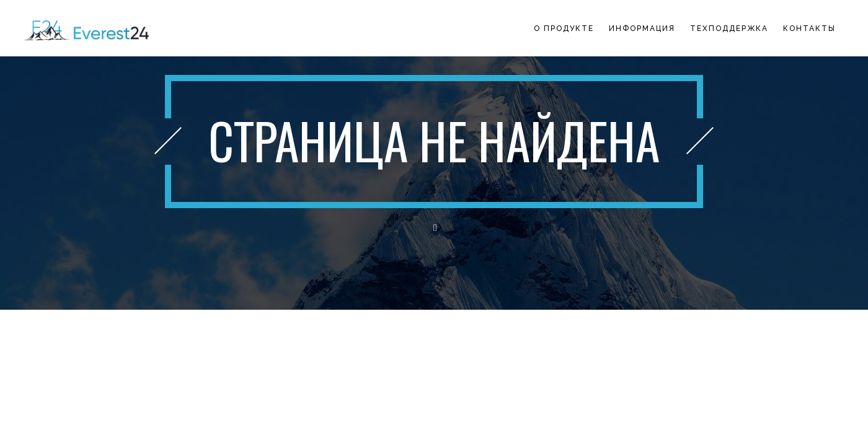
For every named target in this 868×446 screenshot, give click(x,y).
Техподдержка (729, 28)
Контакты (809, 28)
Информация (642, 28)
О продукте (564, 28)
